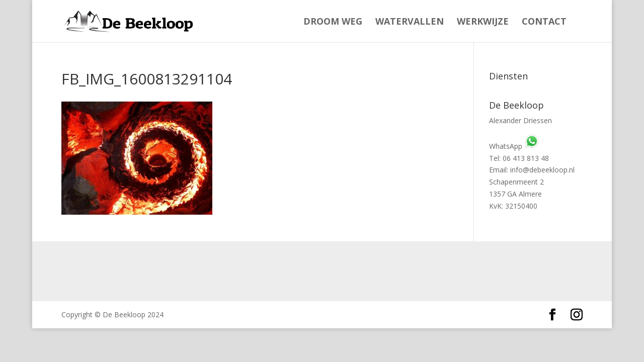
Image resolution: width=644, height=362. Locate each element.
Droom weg (333, 22)
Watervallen (410, 22)
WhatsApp (514, 146)
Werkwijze (483, 22)
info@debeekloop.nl (542, 170)
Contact (544, 22)
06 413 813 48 (526, 158)
